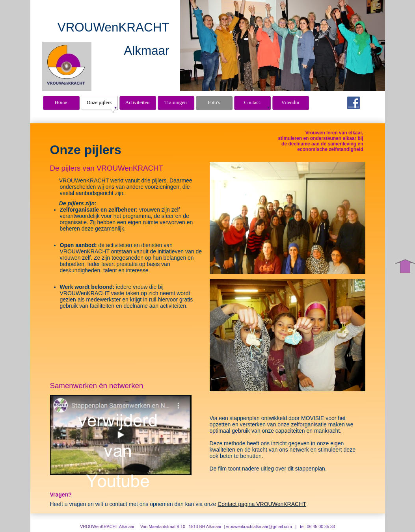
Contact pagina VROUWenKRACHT (262, 504)
